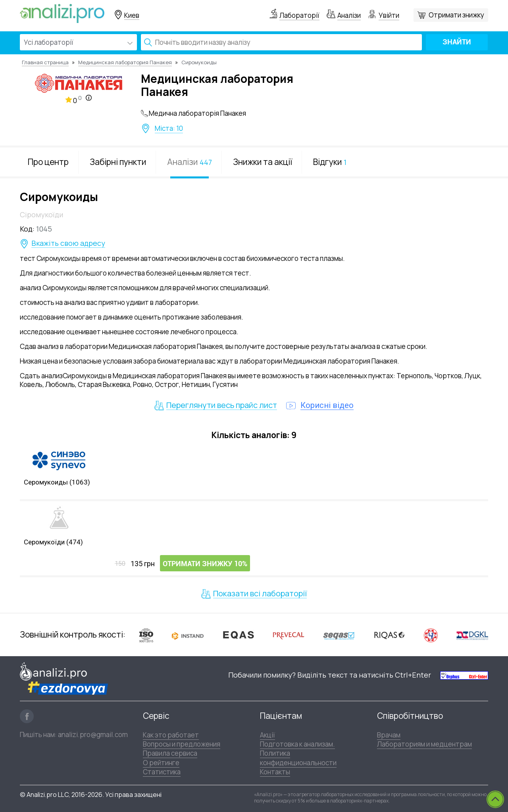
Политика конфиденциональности (298, 758)
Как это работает (171, 735)
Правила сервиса (170, 753)
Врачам (389, 735)
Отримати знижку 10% (205, 564)
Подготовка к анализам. (297, 744)
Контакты (275, 772)
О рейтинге (161, 763)
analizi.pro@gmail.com (93, 734)
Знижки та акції (263, 162)
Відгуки (330, 162)
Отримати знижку (456, 15)
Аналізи (349, 15)
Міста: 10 (169, 128)
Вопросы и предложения (182, 744)
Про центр (48, 162)
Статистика (162, 772)
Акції (267, 735)
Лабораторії (299, 15)
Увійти (389, 15)
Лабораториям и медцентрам (424, 744)
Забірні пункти (118, 162)
